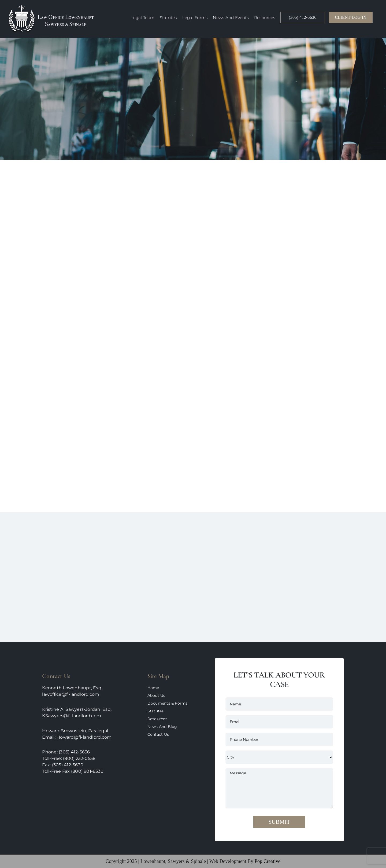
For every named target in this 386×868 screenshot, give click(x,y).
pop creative (267, 861)
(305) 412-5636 (74, 752)
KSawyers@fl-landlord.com (72, 716)
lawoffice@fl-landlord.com (71, 694)
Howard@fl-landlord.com (84, 737)
